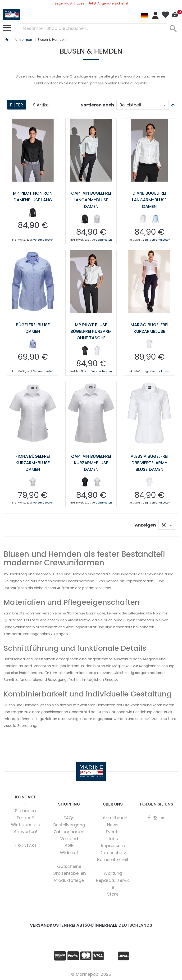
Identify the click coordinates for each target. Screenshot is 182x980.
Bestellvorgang (69, 824)
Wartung (113, 872)
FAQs (69, 817)
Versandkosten (43, 239)
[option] (33, 212)
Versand (69, 837)
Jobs (113, 837)
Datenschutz (113, 851)
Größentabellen (69, 872)
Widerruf (69, 851)
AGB (69, 844)
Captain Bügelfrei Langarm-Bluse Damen (91, 199)
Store (113, 893)
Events (113, 831)
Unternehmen (113, 817)
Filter (17, 105)
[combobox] (93, 28)
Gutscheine (69, 865)
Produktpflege (69, 879)
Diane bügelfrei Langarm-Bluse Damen (149, 199)
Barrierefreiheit (113, 858)
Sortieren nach (97, 105)
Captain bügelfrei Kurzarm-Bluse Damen (91, 462)
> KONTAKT (25, 844)
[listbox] (33, 213)
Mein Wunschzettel (165, 15)
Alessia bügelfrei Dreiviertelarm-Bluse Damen (149, 462)
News (113, 824)
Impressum (113, 844)
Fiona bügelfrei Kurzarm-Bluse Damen (33, 462)
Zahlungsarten (69, 831)
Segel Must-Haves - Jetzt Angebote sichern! (91, 3)
